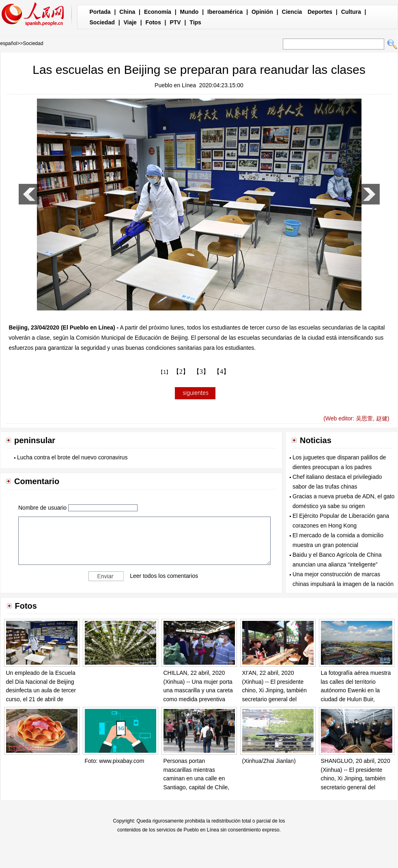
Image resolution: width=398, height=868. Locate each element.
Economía (158, 12)
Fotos (153, 22)
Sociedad (102, 22)
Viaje (130, 22)
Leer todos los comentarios (164, 576)
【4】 (222, 372)
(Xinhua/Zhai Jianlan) (269, 761)
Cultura (351, 12)
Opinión (262, 12)
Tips (195, 22)
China (127, 12)
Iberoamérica (225, 12)
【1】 (165, 372)
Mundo (189, 12)
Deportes (320, 12)
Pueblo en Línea (175, 85)
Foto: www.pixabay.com (115, 761)
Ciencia (292, 12)
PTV (175, 22)
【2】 (181, 372)
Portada (100, 12)
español (9, 43)
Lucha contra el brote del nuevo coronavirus (72, 457)
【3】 (201, 372)
